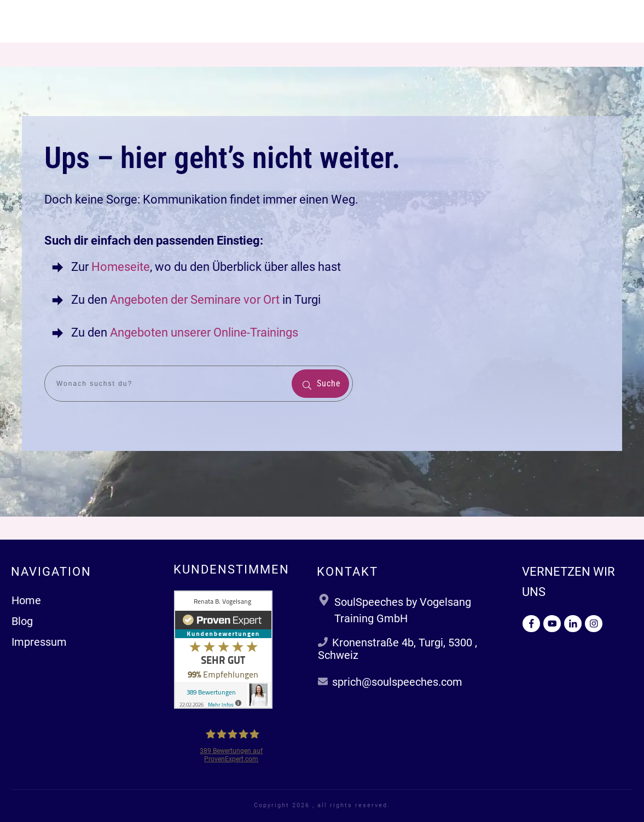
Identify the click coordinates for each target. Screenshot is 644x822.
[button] (24, 798)
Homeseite (119, 267)
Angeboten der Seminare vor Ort (195, 300)
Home (26, 600)
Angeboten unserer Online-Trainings (204, 332)
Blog (22, 621)
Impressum (39, 642)
